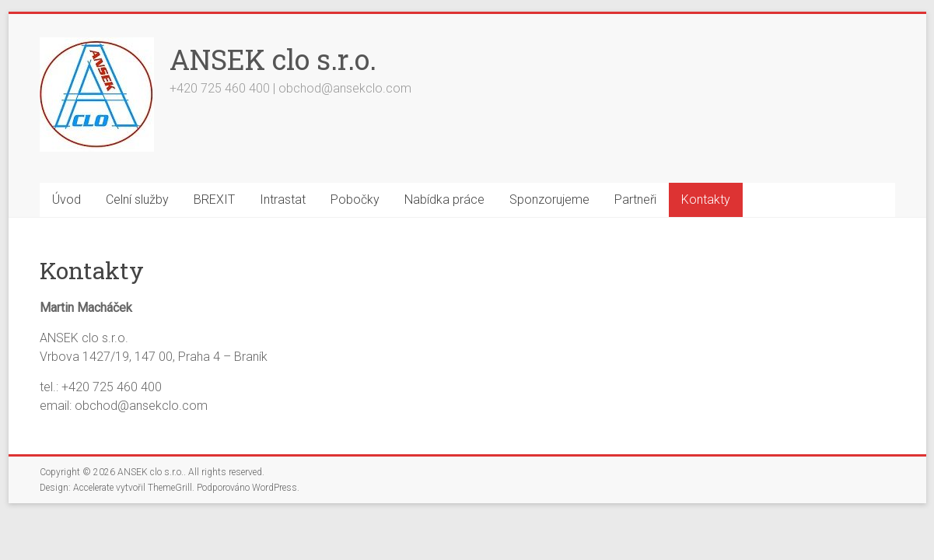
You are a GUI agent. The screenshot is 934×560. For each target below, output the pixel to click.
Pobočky (355, 199)
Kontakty (706, 199)
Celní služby (137, 199)
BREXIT (214, 199)
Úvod (66, 199)
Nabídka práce (444, 199)
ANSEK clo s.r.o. (273, 59)
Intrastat (283, 199)
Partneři (635, 199)
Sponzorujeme (549, 199)
